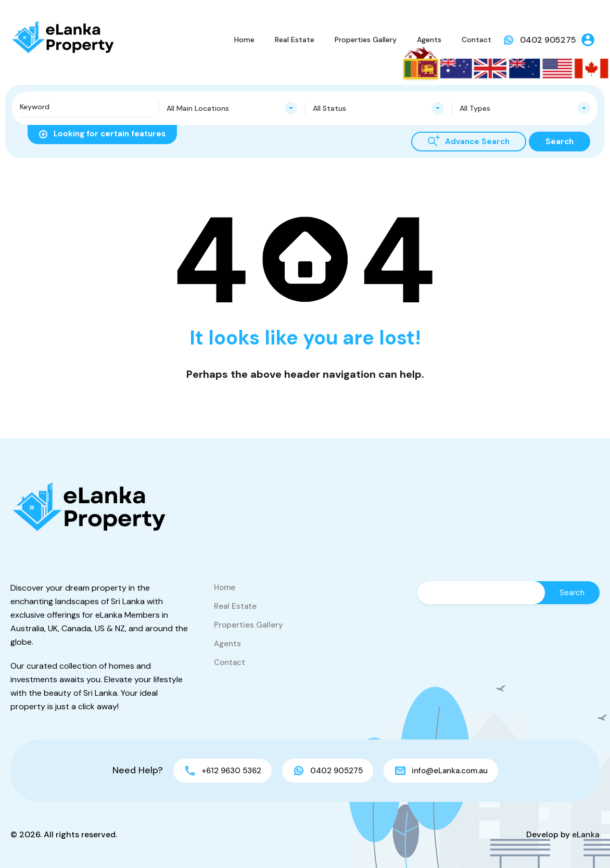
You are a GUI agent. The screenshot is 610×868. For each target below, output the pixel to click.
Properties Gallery (366, 40)
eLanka (586, 834)
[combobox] (232, 108)
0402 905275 (548, 40)
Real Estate (295, 40)
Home (244, 40)
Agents (429, 40)
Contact (476, 40)
